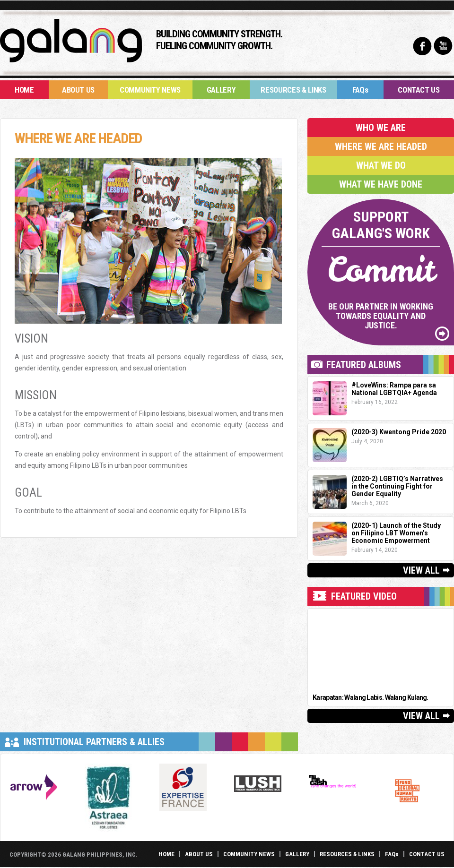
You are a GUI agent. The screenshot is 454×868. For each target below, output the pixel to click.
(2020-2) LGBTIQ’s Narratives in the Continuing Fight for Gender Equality (397, 486)
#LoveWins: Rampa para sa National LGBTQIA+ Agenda (394, 389)
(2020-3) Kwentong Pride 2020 (399, 432)
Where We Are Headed (381, 146)
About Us (78, 90)
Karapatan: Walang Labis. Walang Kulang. (371, 697)
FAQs (360, 90)
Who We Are (381, 128)
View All (421, 570)
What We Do (381, 165)
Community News (150, 90)
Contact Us (419, 90)
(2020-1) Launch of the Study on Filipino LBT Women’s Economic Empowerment (396, 533)
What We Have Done (381, 184)
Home (24, 90)
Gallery (221, 90)
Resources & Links (293, 90)
